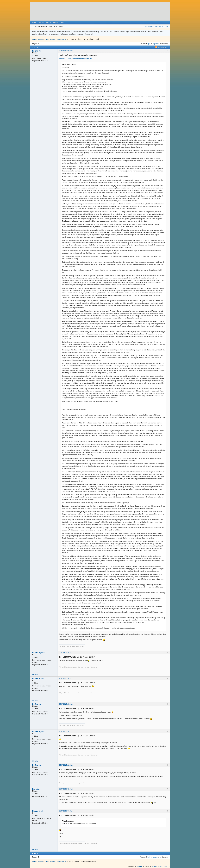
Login (62, 23)
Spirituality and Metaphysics (55, 39)
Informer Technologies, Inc (161, 866)
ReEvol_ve (37, 51)
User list (41, 23)
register (155, 44)
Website (35, 675)
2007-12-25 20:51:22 (66, 731)
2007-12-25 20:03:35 (66, 51)
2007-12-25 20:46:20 (66, 704)
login (149, 44)
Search (48, 23)
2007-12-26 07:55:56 (66, 811)
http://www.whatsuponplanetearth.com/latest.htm (76, 59)
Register (56, 23)
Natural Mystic (38, 653)
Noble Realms (37, 39)
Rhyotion (36, 789)
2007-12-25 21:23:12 (66, 765)
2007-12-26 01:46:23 (66, 789)
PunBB (139, 866)
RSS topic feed (163, 47)
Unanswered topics (161, 26)
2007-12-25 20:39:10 (66, 678)
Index (34, 23)
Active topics (149, 26)
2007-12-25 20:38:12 (66, 653)
